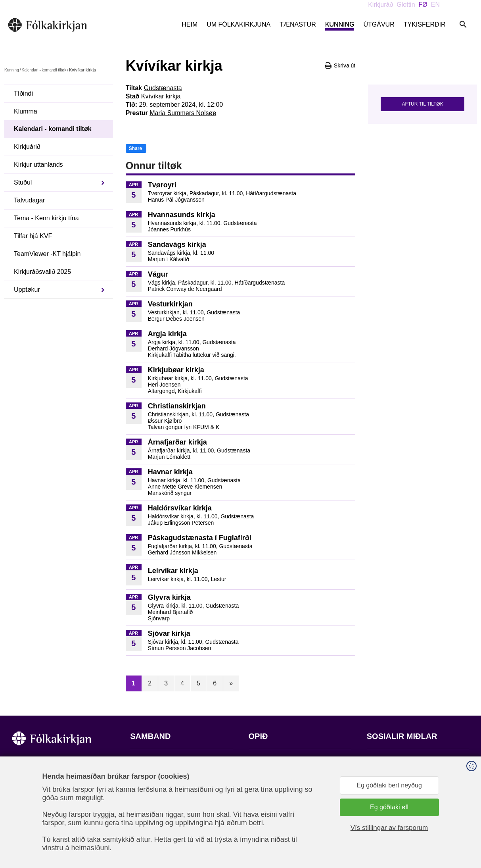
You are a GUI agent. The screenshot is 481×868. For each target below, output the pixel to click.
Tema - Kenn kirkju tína (46, 218)
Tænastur (298, 24)
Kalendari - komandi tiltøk (44, 70)
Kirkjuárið (27, 147)
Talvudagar (29, 200)
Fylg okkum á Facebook (401, 761)
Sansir (462, 829)
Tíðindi (23, 93)
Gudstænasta (163, 88)
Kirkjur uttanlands (38, 165)
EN (435, 5)
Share (135, 148)
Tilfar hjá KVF (33, 236)
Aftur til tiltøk (422, 104)
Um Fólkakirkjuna (239, 24)
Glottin (406, 5)
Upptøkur (27, 290)
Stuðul (23, 182)
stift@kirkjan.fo (151, 815)
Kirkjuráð (380, 5)
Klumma (26, 111)
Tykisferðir (425, 24)
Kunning (340, 24)
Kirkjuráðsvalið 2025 (42, 272)
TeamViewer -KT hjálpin (47, 254)
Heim (190, 24)
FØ (423, 5)
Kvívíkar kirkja (161, 96)
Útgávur (379, 24)
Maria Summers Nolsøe (183, 113)
